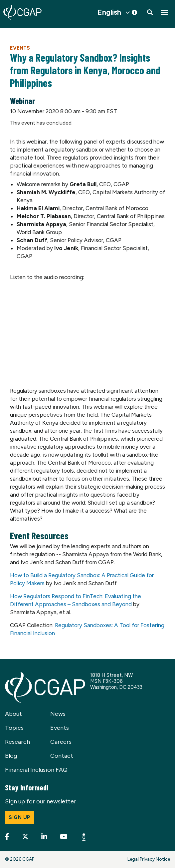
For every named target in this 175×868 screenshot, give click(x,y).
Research (17, 742)
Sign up (20, 817)
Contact (62, 756)
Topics (14, 728)
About (13, 714)
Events (20, 48)
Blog (11, 756)
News (58, 714)
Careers (61, 742)
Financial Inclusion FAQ (36, 770)
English (109, 12)
